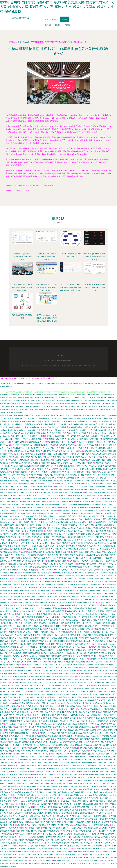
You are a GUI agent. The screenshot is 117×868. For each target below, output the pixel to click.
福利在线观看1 (107, 849)
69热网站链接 (8, 665)
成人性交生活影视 (82, 730)
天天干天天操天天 (31, 798)
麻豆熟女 (30, 828)
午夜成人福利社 (94, 626)
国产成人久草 (11, 855)
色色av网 (63, 721)
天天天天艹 (38, 801)
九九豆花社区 (50, 531)
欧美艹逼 (25, 475)
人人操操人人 (66, 629)
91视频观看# (17, 546)
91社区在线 (64, 777)
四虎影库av (34, 721)
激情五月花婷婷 (40, 433)
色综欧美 (109, 635)
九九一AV (15, 682)
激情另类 (58, 748)
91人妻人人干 (41, 439)
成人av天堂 (105, 680)
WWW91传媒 (73, 445)
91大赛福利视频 (45, 819)
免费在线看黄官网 (24, 680)
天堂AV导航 (106, 507)
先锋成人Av (42, 644)
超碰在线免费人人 (13, 513)
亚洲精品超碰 (13, 466)
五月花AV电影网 (33, 694)
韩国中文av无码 (88, 757)
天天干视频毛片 (93, 798)
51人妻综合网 (30, 430)
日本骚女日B (28, 665)
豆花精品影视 (98, 629)
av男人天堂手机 (19, 739)
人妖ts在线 (67, 540)
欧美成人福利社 (62, 418)
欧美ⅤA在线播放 (51, 789)
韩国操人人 (57, 501)
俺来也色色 (30, 457)
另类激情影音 (60, 448)
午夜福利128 (109, 463)
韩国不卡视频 (55, 519)
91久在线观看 (26, 424)
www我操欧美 (26, 421)
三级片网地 (53, 712)
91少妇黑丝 (16, 685)
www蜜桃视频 (72, 585)
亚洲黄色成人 (5, 792)
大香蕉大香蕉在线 (68, 727)
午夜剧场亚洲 (70, 605)
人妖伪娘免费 (64, 617)
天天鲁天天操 (71, 677)
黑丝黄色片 (25, 641)
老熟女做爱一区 (104, 430)
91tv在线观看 (29, 507)
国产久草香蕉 (92, 546)
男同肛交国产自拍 (24, 614)
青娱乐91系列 (9, 668)
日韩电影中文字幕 (64, 638)
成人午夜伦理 (51, 703)
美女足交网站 (34, 653)
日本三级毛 (38, 608)
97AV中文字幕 (38, 789)
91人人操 (29, 807)
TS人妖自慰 (57, 780)
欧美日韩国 (96, 810)
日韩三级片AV (8, 780)
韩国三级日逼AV (99, 484)
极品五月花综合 (57, 463)
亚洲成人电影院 (32, 819)
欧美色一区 (107, 677)
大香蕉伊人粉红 (12, 801)
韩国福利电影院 (50, 534)
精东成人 (9, 840)
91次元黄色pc (79, 555)
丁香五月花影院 (67, 760)
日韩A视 (88, 457)
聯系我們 (48, 25)
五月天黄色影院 (10, 564)
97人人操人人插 (78, 825)
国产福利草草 (100, 757)
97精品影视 (104, 582)
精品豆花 (23, 748)
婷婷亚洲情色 (13, 674)
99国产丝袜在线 (34, 564)
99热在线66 (72, 724)
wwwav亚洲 (43, 543)
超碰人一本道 (25, 760)
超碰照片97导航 (110, 804)
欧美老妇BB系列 (28, 792)
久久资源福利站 (51, 682)
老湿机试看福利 (21, 555)
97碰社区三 (103, 439)
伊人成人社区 (24, 816)
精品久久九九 (63, 789)
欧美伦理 (3, 617)
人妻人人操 (27, 427)
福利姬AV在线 (84, 712)
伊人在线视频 (35, 602)
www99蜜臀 (96, 504)
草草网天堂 (77, 813)
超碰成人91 (44, 653)
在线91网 (25, 852)
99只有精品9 (14, 632)
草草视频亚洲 (98, 632)
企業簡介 (55, 19)
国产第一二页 (44, 552)
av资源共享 (32, 555)
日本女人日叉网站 (16, 635)
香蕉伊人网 (94, 439)
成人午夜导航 (25, 659)
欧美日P (16, 659)
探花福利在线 (83, 507)
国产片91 (13, 680)
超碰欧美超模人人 (86, 484)
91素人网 (24, 777)
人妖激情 (8, 442)
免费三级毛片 (60, 496)
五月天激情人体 (74, 475)
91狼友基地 (19, 831)
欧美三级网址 (81, 691)
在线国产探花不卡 (24, 496)
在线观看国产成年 (22, 602)
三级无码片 (38, 665)
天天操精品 (81, 436)
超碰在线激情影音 (52, 617)
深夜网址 (60, 656)
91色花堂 (41, 436)
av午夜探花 (38, 454)
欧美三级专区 (95, 828)
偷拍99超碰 (33, 644)
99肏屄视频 (37, 525)
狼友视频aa (104, 706)
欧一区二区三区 (90, 858)
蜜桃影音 (66, 469)
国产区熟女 (47, 454)
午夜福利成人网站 (48, 766)
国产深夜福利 (47, 861)
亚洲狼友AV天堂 (81, 496)
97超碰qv (45, 421)
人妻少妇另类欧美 (28, 576)
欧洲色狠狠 (48, 727)
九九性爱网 (12, 496)
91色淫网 (92, 769)
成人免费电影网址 (35, 573)
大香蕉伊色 (75, 599)
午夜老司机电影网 (47, 715)
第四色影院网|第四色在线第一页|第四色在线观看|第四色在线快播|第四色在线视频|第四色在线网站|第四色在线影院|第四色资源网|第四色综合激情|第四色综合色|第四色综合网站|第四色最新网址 (58, 409)
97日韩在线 (36, 834)
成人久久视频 (9, 522)
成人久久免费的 (11, 724)
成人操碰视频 (29, 635)
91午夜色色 (25, 516)
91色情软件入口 (23, 786)
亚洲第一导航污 (77, 697)
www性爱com (5, 611)
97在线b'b (109, 487)
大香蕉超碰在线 (48, 573)
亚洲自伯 (44, 579)
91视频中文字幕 (105, 674)
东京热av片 (62, 703)
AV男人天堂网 (101, 451)
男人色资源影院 (13, 421)
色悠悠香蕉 (73, 588)
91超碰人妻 (80, 466)
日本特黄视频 (99, 469)
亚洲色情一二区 (51, 430)
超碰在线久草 (24, 810)
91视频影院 (89, 774)
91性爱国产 (48, 549)
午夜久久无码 (85, 561)
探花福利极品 (108, 567)
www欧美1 (111, 650)
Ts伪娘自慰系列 (108, 730)
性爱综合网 (38, 549)
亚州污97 (56, 513)
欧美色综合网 (88, 718)
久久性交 (61, 442)
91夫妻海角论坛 (89, 742)
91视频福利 (18, 415)
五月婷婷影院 (63, 427)
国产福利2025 (24, 650)
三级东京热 (35, 822)
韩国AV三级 (51, 858)
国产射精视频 (110, 653)
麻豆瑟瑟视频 (35, 567)
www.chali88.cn (39, 366)
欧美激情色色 (76, 757)
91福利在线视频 (70, 549)
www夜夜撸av (107, 558)
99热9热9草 (22, 694)
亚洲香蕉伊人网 (10, 697)
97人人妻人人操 (9, 662)
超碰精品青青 (37, 424)
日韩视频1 (39, 534)
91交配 (91, 724)
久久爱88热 (102, 427)
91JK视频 (78, 519)
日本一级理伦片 (69, 590)
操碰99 (43, 834)
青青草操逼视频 (108, 475)
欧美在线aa (4, 837)
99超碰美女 (70, 457)
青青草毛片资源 (58, 846)
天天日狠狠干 (40, 507)
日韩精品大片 (11, 688)
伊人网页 (6, 427)
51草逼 (26, 567)
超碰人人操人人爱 (93, 596)
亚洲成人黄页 (8, 585)
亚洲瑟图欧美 (67, 498)
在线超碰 (37, 498)
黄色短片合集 (107, 433)
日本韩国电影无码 (80, 736)
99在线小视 (36, 614)
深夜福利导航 (88, 665)
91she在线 (107, 671)
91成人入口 (92, 602)
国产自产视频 (94, 668)
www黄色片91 (43, 472)
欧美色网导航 (5, 469)
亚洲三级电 (99, 579)
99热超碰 (17, 531)
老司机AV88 (54, 816)
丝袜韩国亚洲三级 (87, 469)
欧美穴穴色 (79, 531)
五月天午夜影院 (12, 822)
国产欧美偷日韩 (69, 819)
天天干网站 (39, 792)
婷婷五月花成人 (35, 724)
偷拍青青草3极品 (94, 418)
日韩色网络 (31, 582)
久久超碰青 (81, 721)
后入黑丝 (78, 415)
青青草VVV (95, 795)
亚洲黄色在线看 (44, 730)
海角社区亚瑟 (53, 593)
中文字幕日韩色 (40, 858)
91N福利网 (111, 831)
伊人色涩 (95, 611)
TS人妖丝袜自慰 (92, 792)
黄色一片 (67, 861)
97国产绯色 (7, 534)
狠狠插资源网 (26, 513)
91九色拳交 (23, 801)
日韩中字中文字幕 (69, 436)
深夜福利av (92, 442)
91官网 (37, 828)
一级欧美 (46, 852)
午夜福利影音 (109, 570)
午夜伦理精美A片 (83, 549)
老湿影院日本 (52, 697)
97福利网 (65, 828)
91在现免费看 (105, 852)
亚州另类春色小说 (87, 780)
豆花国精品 (71, 596)
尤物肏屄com (51, 680)
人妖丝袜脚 (82, 460)
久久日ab (95, 807)
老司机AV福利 (64, 674)
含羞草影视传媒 (101, 623)
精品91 (19, 697)
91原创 (7, 748)
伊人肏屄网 (60, 525)
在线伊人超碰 (48, 475)
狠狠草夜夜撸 (99, 653)
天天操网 (11, 602)
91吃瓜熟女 (70, 442)
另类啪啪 (65, 694)
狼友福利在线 (18, 703)
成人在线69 (51, 582)
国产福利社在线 (97, 561)
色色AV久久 (18, 780)
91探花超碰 (23, 543)
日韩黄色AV (29, 629)
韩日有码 (53, 638)
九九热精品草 (28, 498)
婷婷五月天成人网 (55, 567)
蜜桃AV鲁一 (38, 537)
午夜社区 (79, 680)
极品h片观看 (36, 421)
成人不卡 (88, 834)
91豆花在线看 (55, 552)
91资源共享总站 (90, 531)
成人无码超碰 (22, 564)
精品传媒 (58, 460)
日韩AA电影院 (98, 570)
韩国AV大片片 (55, 665)
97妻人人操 (14, 528)
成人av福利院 (97, 466)
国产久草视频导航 (80, 626)
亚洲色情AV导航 (12, 810)
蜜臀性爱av (44, 712)
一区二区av (28, 487)
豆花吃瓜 (11, 700)
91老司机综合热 (80, 650)
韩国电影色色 (41, 769)
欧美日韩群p (28, 774)
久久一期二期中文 (11, 543)
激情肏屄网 (85, 475)
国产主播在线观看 (86, 671)
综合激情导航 (108, 510)
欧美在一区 (39, 635)
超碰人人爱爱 (94, 783)
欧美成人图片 (97, 510)
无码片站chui (110, 834)
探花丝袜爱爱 (46, 602)
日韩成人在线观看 (33, 739)
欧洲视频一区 (24, 674)
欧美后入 (102, 700)
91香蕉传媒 (102, 478)
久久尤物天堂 (22, 804)
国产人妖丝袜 (19, 430)
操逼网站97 (12, 757)
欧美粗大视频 (67, 736)
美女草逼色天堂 (46, 415)
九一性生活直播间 (51, 807)
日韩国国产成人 (13, 795)
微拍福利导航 (79, 608)
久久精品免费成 (74, 635)
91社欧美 (65, 748)
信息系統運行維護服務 (51, 366)
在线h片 (46, 427)
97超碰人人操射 (95, 501)
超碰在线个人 (44, 721)
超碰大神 (57, 727)
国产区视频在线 (47, 659)
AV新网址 (19, 498)
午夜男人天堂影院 (65, 825)
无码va (88, 825)
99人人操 (47, 685)
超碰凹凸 (42, 674)
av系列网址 (77, 644)
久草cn (8, 608)
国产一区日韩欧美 (47, 739)
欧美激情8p (65, 715)
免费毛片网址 (77, 718)
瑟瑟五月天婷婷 (31, 825)
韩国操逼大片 (83, 783)
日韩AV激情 (90, 481)
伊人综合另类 (81, 694)
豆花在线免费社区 (60, 611)
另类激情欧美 (103, 819)
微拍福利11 (25, 436)
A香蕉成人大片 (79, 481)
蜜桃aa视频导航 (92, 436)
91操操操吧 (14, 706)
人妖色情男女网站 (66, 742)
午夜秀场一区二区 (13, 777)
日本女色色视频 (83, 564)
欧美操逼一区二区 (32, 745)
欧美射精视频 (72, 611)
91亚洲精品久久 (71, 579)
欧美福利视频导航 (76, 427)
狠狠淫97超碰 (64, 510)
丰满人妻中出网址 (75, 786)
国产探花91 (84, 439)
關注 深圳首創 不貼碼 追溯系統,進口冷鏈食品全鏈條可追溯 (95, 287)
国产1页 (61, 769)
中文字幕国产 (22, 573)
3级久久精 (13, 644)
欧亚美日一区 (59, 433)
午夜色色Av (75, 439)
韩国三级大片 (16, 653)
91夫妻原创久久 (77, 837)
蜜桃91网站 (14, 623)
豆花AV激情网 (19, 596)
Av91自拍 (83, 448)
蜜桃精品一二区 (50, 537)
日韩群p (86, 804)
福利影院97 (95, 549)
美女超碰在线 (44, 718)
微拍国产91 (45, 638)
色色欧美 (8, 433)
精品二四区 (65, 620)
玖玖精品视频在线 (110, 709)
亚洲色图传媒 (95, 656)
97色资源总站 (102, 490)
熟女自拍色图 (49, 445)
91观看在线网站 (54, 688)
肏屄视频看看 (17, 558)
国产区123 (27, 727)
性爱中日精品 (83, 525)
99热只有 (73, 418)
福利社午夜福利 (77, 543)
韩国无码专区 (31, 561)
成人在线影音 (63, 807)
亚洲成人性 (96, 861)
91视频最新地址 (26, 445)
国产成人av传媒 (40, 457)
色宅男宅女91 (35, 493)
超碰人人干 (27, 546)
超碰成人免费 (42, 620)
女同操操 (69, 822)
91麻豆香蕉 (87, 582)
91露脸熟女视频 (17, 611)
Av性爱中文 (90, 463)
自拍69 (104, 620)
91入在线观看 (9, 819)
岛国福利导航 (39, 617)
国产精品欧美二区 (99, 635)
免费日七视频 (82, 769)
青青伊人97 (61, 457)
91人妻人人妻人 (86, 641)
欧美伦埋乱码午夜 (42, 840)
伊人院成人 (39, 795)
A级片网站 (58, 855)
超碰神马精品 (93, 496)
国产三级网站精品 (9, 769)
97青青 (105, 593)
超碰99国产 (70, 680)
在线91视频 (45, 760)
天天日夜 (17, 540)
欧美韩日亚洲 (25, 478)
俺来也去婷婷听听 (103, 769)
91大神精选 (31, 668)
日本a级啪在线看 (107, 608)
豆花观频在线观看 (109, 454)
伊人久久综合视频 (93, 638)
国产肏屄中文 (101, 516)
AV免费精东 (96, 816)
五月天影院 (110, 863)
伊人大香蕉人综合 (32, 588)
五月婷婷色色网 (46, 763)
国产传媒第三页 (17, 567)
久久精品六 (35, 715)
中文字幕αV (38, 671)
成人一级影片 (24, 528)
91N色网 (97, 680)
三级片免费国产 (29, 697)
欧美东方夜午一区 (24, 843)
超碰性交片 (48, 780)
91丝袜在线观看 (44, 647)
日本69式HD (82, 685)
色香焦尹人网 (59, 564)
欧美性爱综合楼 (61, 445)
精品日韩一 (98, 715)
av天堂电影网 (77, 754)
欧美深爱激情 (41, 697)
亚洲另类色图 (30, 448)
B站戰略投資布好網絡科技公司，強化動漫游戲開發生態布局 (46, 257)
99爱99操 (6, 475)
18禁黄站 (36, 558)
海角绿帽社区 (37, 706)
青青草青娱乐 (41, 582)
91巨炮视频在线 (89, 415)
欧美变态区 (82, 579)
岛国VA (22, 632)
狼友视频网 (63, 507)
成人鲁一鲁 (8, 739)
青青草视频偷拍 (37, 736)
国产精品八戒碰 (51, 700)
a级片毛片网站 (75, 777)
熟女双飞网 (19, 798)
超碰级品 (50, 585)
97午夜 (37, 763)
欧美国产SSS (7, 703)
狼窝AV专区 (80, 706)
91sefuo (88, 513)
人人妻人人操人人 (49, 546)
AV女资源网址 (9, 766)
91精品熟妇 (42, 641)
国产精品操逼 (11, 460)
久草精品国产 (108, 585)
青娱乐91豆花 (69, 745)
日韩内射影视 (82, 516)
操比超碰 (106, 682)
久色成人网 (53, 825)
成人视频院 (59, 487)
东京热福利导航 (105, 712)
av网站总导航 (39, 783)
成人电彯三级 (40, 585)
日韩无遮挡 (81, 537)
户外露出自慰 (22, 757)
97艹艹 (3, 834)
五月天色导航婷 (37, 727)
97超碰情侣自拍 (40, 831)
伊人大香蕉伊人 (87, 540)
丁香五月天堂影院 (13, 677)
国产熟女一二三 (24, 861)
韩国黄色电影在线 (27, 677)
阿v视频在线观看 (18, 442)
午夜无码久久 (97, 454)
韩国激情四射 (30, 442)
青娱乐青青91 (74, 552)
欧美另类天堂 (44, 519)
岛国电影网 (92, 614)
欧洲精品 (13, 866)
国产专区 (89, 537)
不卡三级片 (58, 650)
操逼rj (34, 837)
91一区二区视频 (57, 852)
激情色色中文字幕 (70, 659)
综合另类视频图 (6, 656)
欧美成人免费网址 (16, 813)
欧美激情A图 (56, 736)
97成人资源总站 (67, 614)
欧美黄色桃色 (92, 685)
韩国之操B (79, 840)
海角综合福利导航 (70, 852)
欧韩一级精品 (57, 819)
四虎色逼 (3, 763)
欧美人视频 (29, 763)
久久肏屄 (90, 694)
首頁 (46, 19)
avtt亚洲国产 (23, 644)
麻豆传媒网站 (25, 730)
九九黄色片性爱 (10, 647)
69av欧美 (32, 685)
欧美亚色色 (102, 685)
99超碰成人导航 (53, 644)
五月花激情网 (48, 650)
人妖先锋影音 (75, 816)
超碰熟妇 (33, 641)
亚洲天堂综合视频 (84, 677)
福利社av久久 (11, 828)
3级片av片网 (64, 816)
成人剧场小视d (107, 504)
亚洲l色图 (89, 608)
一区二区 (50, 528)
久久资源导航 (97, 846)
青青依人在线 (76, 863)
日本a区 (71, 531)
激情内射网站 (46, 828)
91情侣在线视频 (53, 831)
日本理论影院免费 (47, 694)
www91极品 (12, 582)
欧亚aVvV (54, 427)
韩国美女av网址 (58, 608)
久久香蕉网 (15, 445)
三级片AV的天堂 (99, 745)
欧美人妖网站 (8, 590)
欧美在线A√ (71, 546)
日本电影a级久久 (16, 858)
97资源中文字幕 (23, 721)
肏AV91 (99, 822)
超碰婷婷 (52, 709)
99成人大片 (53, 543)
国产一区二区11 (32, 522)
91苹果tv (70, 424)
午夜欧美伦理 (70, 433)
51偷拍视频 (40, 700)
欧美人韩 (19, 727)
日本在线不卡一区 (18, 745)
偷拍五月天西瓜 (44, 849)
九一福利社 (73, 507)
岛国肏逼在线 (102, 605)
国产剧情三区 (33, 623)
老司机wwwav (91, 721)
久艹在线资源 (74, 570)
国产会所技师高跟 (86, 748)
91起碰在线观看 (15, 733)
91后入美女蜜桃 (75, 632)
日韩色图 (35, 519)
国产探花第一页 (8, 576)
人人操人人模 (26, 451)
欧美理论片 (69, 608)
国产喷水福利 (105, 795)
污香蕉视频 (70, 496)
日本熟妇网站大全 (67, 513)
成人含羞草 (76, 861)
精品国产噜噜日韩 (49, 481)
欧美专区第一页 (76, 593)
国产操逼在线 (66, 623)
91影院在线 (40, 430)
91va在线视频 (58, 490)
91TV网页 (55, 510)
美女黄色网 (4, 644)
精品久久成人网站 (67, 840)
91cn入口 (8, 558)
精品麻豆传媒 (46, 804)
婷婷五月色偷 (81, 596)
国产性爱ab (57, 415)
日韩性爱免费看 (49, 424)
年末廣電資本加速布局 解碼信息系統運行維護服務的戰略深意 (95, 257)
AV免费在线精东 (83, 709)
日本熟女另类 (105, 783)
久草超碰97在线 (47, 564)
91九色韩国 (63, 635)
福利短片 (13, 772)
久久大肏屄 (46, 662)
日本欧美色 (76, 540)
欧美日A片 (58, 626)
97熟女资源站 (8, 451)
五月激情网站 (70, 706)
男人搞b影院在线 (68, 519)
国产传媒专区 (16, 792)
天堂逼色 (6, 484)
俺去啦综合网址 (92, 421)
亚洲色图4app (16, 579)
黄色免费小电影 (91, 493)
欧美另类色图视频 (36, 772)
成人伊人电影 (21, 766)
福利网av (3, 760)
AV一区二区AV (101, 831)
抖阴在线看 (111, 442)
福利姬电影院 (79, 760)
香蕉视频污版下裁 (15, 570)
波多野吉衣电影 (18, 534)
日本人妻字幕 (88, 754)
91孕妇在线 (35, 855)
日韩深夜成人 (20, 819)
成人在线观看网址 (46, 626)
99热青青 (95, 772)
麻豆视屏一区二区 (13, 490)
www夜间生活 (97, 703)
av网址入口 (109, 513)
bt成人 (40, 852)
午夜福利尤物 (23, 724)
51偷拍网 (9, 531)
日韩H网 (52, 579)
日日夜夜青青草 (100, 665)
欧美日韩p (66, 780)
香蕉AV (55, 843)
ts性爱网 (25, 653)
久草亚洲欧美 (105, 549)
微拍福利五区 (76, 801)
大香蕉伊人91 (47, 498)
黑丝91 (14, 804)
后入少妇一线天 (86, 647)
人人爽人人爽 (90, 760)
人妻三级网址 (90, 555)
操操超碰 (51, 487)
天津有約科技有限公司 (64, 366)
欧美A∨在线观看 (52, 507)
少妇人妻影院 (87, 644)
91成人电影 (99, 463)
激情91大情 (67, 493)
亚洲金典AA (21, 647)
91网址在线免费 (92, 700)
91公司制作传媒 (63, 772)
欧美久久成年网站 (47, 822)
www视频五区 (32, 647)
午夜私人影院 (42, 813)
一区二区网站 (13, 846)
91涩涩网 (23, 552)
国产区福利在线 (71, 525)
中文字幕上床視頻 (79, 700)
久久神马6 (91, 448)
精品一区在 (4, 555)
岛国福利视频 (30, 605)
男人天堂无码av (93, 733)
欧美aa (83, 552)
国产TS (31, 801)
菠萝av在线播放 (81, 602)
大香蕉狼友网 (48, 671)
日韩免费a (73, 828)
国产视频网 (18, 599)
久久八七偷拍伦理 (103, 855)
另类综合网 (20, 617)
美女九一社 (90, 831)
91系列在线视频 (73, 739)
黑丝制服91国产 (101, 688)
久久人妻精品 (104, 472)
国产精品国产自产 (27, 709)
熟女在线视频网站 (47, 460)
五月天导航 (51, 457)
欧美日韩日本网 (62, 522)
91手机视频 (73, 460)
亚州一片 (96, 834)
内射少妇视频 (57, 555)
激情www (76, 629)
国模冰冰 (26, 712)
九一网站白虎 (20, 522)
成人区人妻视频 (82, 501)
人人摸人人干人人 (46, 588)
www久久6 (87, 786)
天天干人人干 (63, 751)
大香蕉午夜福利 (51, 504)
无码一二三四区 (78, 774)
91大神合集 (52, 733)
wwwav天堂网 (104, 496)
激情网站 (64, 786)
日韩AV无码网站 (82, 433)
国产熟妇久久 (9, 498)
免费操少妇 (106, 789)
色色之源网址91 (107, 638)
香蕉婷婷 (48, 436)
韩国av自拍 (57, 498)
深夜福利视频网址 (34, 501)
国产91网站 (72, 516)
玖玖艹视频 (78, 742)
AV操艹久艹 (80, 819)
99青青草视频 (70, 576)
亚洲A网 (102, 445)
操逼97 (32, 528)
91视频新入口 (86, 635)
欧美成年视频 (69, 421)
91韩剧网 (65, 632)
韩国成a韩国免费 (106, 611)
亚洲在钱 (61, 484)
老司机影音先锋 (29, 585)
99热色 (44, 724)
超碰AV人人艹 (45, 510)
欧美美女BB (105, 644)
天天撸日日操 (57, 454)
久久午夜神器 (53, 724)
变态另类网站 (53, 813)
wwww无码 (4, 478)
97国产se (21, 763)
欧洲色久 (3, 519)
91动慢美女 (57, 590)
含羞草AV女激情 (66, 644)
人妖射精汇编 (108, 846)
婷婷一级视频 (97, 457)
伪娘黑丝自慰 (66, 688)
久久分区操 (15, 736)
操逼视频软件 (18, 671)
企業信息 (58, 25)
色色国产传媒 (11, 537)
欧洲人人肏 (25, 593)
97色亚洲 (19, 454)
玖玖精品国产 (88, 519)
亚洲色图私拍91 (75, 454)
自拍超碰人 (70, 573)
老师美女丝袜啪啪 (93, 534)
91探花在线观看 (17, 469)
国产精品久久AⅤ (37, 843)
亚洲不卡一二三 (25, 837)
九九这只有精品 (64, 543)
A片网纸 (81, 662)
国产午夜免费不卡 (12, 730)
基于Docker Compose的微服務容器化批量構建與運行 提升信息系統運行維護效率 (46, 318)
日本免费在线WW (64, 697)
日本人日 (6, 593)
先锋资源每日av (46, 590)
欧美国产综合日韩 (96, 599)
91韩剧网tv (18, 774)
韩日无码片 (98, 748)
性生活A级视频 (33, 552)
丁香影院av (89, 617)
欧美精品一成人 (68, 415)
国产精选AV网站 (45, 846)
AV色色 (100, 697)
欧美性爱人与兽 (75, 751)
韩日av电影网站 (19, 590)
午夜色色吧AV (13, 519)
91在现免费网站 (90, 697)
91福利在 (91, 522)
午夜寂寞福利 (28, 579)
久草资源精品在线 (27, 751)
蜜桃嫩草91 (57, 801)
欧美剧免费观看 (25, 706)
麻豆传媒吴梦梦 (96, 730)
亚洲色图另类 (36, 659)
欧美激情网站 (80, 792)
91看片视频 (105, 590)
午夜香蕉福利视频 (107, 626)
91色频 (96, 537)
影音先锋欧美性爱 (43, 605)
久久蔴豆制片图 (41, 742)
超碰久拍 (106, 822)
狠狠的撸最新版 (78, 688)
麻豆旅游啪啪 (89, 576)
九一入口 (48, 843)
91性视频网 (98, 843)
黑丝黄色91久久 (98, 513)
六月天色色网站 (12, 849)
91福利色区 (80, 855)
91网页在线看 (107, 418)
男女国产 (26, 733)
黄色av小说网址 (94, 507)
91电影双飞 (15, 436)
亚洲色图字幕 (36, 481)
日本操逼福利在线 (38, 680)
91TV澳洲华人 (47, 611)
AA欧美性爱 (4, 706)
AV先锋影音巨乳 (75, 807)
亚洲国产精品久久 (100, 801)
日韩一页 (28, 525)
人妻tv (113, 614)
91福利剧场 (8, 487)
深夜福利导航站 (41, 688)
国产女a (40, 685)
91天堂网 (62, 596)
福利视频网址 (38, 445)
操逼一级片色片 (99, 540)
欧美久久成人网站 (57, 605)
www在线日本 (68, 472)
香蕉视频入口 (75, 715)
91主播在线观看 (109, 466)
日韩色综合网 (32, 472)
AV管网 (72, 694)
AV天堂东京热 (68, 804)
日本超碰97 (75, 469)
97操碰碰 (40, 596)
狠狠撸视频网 (66, 834)
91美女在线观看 (80, 798)
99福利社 (73, 709)
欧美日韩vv (62, 504)
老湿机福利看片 (17, 507)
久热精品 (96, 582)
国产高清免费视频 (87, 739)
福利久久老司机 (12, 650)
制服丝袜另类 (80, 590)
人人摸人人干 (14, 478)
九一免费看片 (68, 798)
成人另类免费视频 (28, 531)
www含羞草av (60, 677)
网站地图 (9, 386)
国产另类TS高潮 (70, 490)
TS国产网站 (28, 703)
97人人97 (48, 513)
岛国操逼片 (42, 786)
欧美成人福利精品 (79, 638)
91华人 (12, 555)
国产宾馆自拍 (111, 757)
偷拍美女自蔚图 (19, 807)
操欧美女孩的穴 (86, 570)
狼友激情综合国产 (62, 766)
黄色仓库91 (112, 552)
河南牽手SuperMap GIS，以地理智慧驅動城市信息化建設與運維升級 (46, 287)
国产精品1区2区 (8, 691)
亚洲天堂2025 (71, 685)
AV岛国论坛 (63, 724)
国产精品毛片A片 (92, 662)
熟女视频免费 (80, 727)
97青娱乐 (95, 528)
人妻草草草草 (92, 650)
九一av (98, 498)
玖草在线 (26, 599)
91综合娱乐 (61, 537)
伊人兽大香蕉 (58, 549)
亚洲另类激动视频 (33, 460)
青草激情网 (35, 490)
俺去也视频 (7, 504)
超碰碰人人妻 (83, 445)
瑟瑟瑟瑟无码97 (64, 757)
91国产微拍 (7, 424)
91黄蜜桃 (8, 685)
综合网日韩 (84, 430)
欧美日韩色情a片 (51, 751)
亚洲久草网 (30, 700)
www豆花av (75, 620)
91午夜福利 (41, 448)
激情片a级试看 (63, 682)
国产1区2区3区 (56, 730)
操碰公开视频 (55, 760)
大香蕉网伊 (21, 638)
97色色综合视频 (40, 629)
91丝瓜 (14, 614)
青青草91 (37, 662)
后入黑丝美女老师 (53, 837)
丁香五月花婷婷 (100, 724)
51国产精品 (35, 415)
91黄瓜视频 (78, 804)
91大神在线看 (83, 659)
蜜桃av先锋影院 (51, 783)
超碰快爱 (35, 626)
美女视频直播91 (106, 668)
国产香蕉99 (99, 813)
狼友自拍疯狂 (5, 712)
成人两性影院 (69, 602)
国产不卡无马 (78, 653)
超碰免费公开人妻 (27, 656)
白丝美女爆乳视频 (13, 709)
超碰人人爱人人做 (54, 834)
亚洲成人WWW (109, 703)
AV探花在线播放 (16, 427)
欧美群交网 (79, 424)
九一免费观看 (59, 706)
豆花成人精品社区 (105, 525)
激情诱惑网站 (91, 605)
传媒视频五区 (65, 599)
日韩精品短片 (86, 861)
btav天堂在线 (62, 792)
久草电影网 (66, 567)
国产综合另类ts (8, 626)
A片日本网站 (18, 487)
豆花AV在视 (52, 484)
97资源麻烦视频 (89, 451)
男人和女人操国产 (51, 596)
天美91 (81, 858)
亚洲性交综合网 (48, 748)
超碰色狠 (51, 561)
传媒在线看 (13, 861)
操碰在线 (41, 555)
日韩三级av (82, 852)
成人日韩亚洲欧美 (33, 590)
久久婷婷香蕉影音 (17, 484)
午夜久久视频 (61, 858)
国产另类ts (12, 561)
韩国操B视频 (82, 490)
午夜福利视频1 (70, 478)
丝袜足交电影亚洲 (53, 786)
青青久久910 (22, 620)
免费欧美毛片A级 (23, 855)
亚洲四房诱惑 (67, 626)
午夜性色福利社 (81, 442)
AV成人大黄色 (19, 605)
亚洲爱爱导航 (79, 472)
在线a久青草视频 (106, 528)
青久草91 (37, 579)
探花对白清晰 (87, 801)
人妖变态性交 (101, 415)
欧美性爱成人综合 (48, 525)
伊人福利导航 (41, 528)
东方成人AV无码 (81, 487)
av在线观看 (18, 585)
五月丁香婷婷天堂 (58, 685)
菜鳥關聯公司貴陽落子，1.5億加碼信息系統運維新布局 (22, 257)
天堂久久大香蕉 (107, 656)
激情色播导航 (74, 682)
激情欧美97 (47, 608)
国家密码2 (90, 552)
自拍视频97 (70, 534)
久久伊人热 (29, 537)
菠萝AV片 (19, 439)
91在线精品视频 (23, 493)
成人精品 (111, 858)
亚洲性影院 (85, 656)
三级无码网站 (8, 742)
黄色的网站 (26, 715)
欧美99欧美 (64, 570)
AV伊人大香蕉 (16, 712)
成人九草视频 (69, 487)
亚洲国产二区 (35, 810)
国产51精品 (80, 478)
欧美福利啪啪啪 (91, 573)
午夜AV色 (20, 537)
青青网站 (61, 733)
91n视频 (109, 445)
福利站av (33, 786)
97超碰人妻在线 (78, 493)
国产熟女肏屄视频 (102, 481)
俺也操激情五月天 (51, 635)
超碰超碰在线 (27, 789)
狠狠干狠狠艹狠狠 (95, 558)
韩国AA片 (58, 528)
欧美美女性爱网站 (100, 617)
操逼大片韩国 (70, 691)
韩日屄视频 (21, 460)
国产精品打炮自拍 (77, 674)
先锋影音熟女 (107, 460)
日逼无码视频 (78, 665)
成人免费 (50, 433)
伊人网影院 (61, 680)
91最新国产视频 (25, 682)
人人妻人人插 (96, 620)
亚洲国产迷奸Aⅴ (10, 620)
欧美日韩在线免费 (53, 451)
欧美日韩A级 (101, 531)
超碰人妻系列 (9, 454)
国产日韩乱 (36, 632)
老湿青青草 (93, 659)
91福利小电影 (89, 498)
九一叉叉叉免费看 (65, 813)
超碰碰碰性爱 (81, 546)
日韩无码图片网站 (33, 766)
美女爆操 (44, 567)
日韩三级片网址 (101, 552)
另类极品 (85, 751)
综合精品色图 (8, 430)
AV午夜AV (6, 567)
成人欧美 (60, 576)
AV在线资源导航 (46, 558)
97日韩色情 (106, 501)
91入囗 (38, 611)
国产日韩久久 (28, 780)
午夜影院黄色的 (70, 763)
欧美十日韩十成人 (91, 763)
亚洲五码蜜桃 (54, 777)
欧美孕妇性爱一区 (77, 617)
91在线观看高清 (37, 513)
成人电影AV (15, 748)
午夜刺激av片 (82, 418)
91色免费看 (12, 825)
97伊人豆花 (99, 576)
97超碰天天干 (15, 641)
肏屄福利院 (23, 718)
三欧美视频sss (13, 552)
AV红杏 (111, 810)
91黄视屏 (80, 763)
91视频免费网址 (80, 822)
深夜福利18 (105, 596)
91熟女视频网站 (88, 813)
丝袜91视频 (91, 822)
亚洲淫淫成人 (73, 671)
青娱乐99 (49, 798)
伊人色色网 (69, 846)
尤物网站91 (21, 561)
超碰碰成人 (107, 748)
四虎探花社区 (15, 593)
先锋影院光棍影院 (69, 501)
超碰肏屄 (27, 415)
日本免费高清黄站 (90, 424)
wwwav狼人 (50, 448)
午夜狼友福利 (54, 754)
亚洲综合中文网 (74, 789)
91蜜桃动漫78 (104, 436)
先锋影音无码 (91, 727)
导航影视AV (44, 757)
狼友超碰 (57, 614)
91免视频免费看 (104, 493)
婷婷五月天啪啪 (57, 602)
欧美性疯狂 (8, 599)
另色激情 (16, 516)
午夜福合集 (108, 599)
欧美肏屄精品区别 (101, 718)
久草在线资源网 (50, 792)
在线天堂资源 (29, 840)
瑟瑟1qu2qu (40, 570)
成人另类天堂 (74, 561)
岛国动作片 (66, 801)
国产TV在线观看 (22, 863)
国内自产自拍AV (38, 682)
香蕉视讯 (38, 677)
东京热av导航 (78, 528)
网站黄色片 (45, 816)
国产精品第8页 (91, 478)
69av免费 (60, 478)
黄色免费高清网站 (49, 656)
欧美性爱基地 (60, 573)
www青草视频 (5, 507)
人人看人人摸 (36, 861)
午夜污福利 (94, 712)
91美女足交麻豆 (56, 472)
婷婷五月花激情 (10, 721)
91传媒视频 (68, 653)
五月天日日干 (65, 837)
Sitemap (92, 366)
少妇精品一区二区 (64, 700)
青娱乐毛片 (83, 766)
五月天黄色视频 (102, 555)
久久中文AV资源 (50, 772)
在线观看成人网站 (91, 837)
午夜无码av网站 (10, 786)
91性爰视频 (74, 748)
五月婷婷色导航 (52, 674)
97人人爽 (51, 469)
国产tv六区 (60, 579)
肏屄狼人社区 (41, 442)
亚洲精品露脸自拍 (101, 774)
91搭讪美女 (112, 641)
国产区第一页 (29, 469)
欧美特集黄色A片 (61, 475)
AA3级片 (42, 798)
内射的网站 (29, 504)
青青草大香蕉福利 (106, 792)
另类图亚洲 (29, 617)
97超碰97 (98, 754)
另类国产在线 (28, 454)
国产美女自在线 (24, 822)
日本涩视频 (74, 795)
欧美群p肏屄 (22, 828)
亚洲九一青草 (87, 846)
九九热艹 (43, 593)
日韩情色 (17, 451)
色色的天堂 (44, 863)
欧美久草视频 (72, 858)
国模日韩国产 (71, 537)
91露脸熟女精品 (18, 504)
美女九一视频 (52, 641)
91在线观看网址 (57, 745)
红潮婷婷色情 (63, 712)
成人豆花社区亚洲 (71, 484)
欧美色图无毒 (37, 546)
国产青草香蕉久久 (18, 588)
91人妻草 (34, 730)
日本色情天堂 (8, 596)
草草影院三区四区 (28, 540)
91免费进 (97, 789)
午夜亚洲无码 (97, 567)
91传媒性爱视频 (28, 570)
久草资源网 (102, 650)
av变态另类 (93, 430)
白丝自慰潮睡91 (64, 641)
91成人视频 (94, 445)
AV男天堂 (9, 774)
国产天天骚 (100, 487)
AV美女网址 (73, 712)
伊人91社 (88, 466)
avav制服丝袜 (17, 418)
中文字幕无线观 (24, 466)
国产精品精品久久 (44, 691)
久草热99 (87, 593)
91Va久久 (30, 754)
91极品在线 (74, 772)
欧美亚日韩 (58, 493)
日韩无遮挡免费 (29, 418)
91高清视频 (78, 451)
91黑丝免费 (101, 442)
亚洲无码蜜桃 (52, 442)
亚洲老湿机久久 (95, 433)
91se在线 (21, 825)
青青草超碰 (51, 439)
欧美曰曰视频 (72, 504)
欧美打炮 (59, 469)
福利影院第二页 (41, 469)
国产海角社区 (110, 760)
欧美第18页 (61, 481)
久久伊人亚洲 (33, 543)
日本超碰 (77, 656)
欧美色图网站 (5, 804)
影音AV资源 (21, 769)
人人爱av (104, 828)
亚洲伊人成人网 (36, 650)
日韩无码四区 (61, 424)
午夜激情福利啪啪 (19, 472)
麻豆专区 (104, 810)
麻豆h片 (7, 549)
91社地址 (77, 846)
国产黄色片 (93, 766)
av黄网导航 (95, 825)
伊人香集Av (80, 573)
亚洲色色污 (30, 688)
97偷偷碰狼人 (42, 484)
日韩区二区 (29, 831)
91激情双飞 (104, 807)
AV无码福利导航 (12, 510)
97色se (30, 783)
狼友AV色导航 (58, 558)
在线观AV (92, 487)
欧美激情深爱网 (71, 769)
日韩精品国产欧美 (52, 570)
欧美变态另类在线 (34, 748)
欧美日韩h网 (42, 561)
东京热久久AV (33, 757)
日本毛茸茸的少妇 (56, 421)
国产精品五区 (28, 549)
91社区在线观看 (8, 525)
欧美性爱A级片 (30, 484)
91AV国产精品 (100, 522)
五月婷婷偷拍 (109, 576)
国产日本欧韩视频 (100, 777)
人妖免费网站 (68, 650)
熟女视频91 (58, 798)
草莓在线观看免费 (94, 849)
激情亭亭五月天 (8, 798)
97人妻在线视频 (72, 810)
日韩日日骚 (10, 727)
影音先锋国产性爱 (97, 804)
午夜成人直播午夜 (54, 629)
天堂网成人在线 (69, 855)
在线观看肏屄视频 (97, 588)
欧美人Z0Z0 (35, 593)
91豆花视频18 (101, 448)
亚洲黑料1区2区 (21, 691)
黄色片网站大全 (46, 490)
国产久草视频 (9, 831)
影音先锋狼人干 (15, 852)
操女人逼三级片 (57, 849)
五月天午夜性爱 (15, 715)
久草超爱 (47, 736)
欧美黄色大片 (106, 534)
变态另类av (83, 558)
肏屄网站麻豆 (88, 543)
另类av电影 (104, 772)
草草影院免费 (33, 846)
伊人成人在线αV (87, 715)
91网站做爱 (20, 662)
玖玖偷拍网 (112, 801)
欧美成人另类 (87, 863)
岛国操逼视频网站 (61, 588)
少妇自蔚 (87, 840)
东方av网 (92, 516)
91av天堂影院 (25, 736)
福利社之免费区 (64, 843)
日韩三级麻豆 (55, 840)
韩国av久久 (68, 849)
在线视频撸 (16, 424)
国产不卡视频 (20, 668)
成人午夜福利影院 (42, 418)
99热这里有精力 (96, 709)
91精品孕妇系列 (67, 451)
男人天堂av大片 (34, 804)
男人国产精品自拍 (48, 516)
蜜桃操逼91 (75, 641)
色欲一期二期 (5, 653)
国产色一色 (12, 573)
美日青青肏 (89, 653)
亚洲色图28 (14, 837)
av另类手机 (53, 757)
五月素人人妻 (17, 608)
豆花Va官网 (75, 780)
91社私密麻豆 (20, 754)
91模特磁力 (35, 760)
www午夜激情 (80, 463)
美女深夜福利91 (108, 754)
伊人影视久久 (87, 632)
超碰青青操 (98, 671)
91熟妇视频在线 (103, 614)
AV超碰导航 (74, 766)
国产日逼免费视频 (33, 638)
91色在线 (11, 617)
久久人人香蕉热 (83, 828)
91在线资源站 (102, 573)
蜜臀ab (46, 795)
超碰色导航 (79, 745)
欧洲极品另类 (28, 858)
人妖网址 (107, 629)
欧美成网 (20, 629)
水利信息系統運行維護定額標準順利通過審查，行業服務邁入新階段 (22, 287)
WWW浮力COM (69, 730)
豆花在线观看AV (55, 863)
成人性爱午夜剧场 (63, 439)
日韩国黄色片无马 (61, 671)
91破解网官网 (8, 605)
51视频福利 (105, 498)
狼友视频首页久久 (73, 703)
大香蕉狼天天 (68, 463)
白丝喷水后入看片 (54, 668)
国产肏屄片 (109, 469)
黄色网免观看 (5, 395)
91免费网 (52, 522)
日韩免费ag (108, 843)
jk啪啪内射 (43, 733)
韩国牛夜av (21, 688)
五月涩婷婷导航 (70, 564)
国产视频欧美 (48, 706)
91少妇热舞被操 (8, 439)
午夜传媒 (18, 626)
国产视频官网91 (47, 493)
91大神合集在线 (87, 777)
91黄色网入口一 (62, 709)
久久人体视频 (104, 421)
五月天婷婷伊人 (60, 585)
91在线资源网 (72, 783)
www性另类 (34, 712)
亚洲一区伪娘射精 (94, 460)
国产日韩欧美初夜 (82, 668)
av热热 (28, 632)
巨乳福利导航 (94, 751)
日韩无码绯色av (48, 466)
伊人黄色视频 (21, 501)
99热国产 (107, 561)
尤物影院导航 (13, 481)
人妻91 (14, 629)
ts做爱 (18, 576)
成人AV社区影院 (34, 463)
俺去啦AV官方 (60, 822)
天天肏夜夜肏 (92, 736)
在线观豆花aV (67, 647)
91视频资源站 (86, 816)
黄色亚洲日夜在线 (42, 576)
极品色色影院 (19, 742)
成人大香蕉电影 (87, 789)
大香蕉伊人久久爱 (80, 849)
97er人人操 (103, 662)
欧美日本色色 (28, 608)
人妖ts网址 (8, 783)
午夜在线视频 (33, 777)
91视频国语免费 (55, 632)
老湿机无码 (48, 801)
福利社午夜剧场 (23, 772)
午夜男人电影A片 (68, 668)
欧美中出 (14, 816)
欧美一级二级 (37, 427)
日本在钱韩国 (53, 742)
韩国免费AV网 (41, 668)
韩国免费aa (46, 463)
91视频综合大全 (18, 433)
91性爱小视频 (78, 498)
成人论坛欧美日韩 (39, 451)
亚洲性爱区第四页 (42, 540)
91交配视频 (8, 671)
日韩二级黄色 (10, 863)
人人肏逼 (38, 656)
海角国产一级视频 (36, 475)
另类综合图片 (88, 680)
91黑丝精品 (50, 496)
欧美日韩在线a (64, 593)
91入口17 (111, 478)
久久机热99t (98, 647)
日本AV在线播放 (54, 620)
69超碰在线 (12, 763)
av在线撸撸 (73, 522)
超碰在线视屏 (103, 837)
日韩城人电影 (67, 528)
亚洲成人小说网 (29, 439)
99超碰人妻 (111, 516)
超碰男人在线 (38, 807)
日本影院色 (76, 623)
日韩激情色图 (102, 858)
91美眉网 (65, 552)
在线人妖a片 (107, 786)
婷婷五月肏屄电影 (24, 834)
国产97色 (74, 831)
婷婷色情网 (20, 525)
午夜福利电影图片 (72, 430)
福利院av (33, 852)
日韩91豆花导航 (86, 629)
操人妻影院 (68, 656)
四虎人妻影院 (80, 534)
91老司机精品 (55, 795)
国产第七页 (23, 849)
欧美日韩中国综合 (92, 706)
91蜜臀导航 (32, 620)
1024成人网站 (65, 831)
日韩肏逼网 (86, 454)
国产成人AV (105, 861)
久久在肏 (90, 691)
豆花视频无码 (56, 647)
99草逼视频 (7, 546)
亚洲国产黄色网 (6, 457)
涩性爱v (53, 418)
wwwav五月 (103, 659)
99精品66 (101, 424)
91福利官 (6, 694)
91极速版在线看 (25, 519)
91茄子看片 (33, 691)
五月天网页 (29, 662)
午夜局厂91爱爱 (40, 703)
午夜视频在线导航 (40, 774)
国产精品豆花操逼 (20, 783)
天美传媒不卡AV (103, 602)
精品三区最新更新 (40, 487)
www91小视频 (85, 795)
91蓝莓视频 (28, 671)
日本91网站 (7, 418)
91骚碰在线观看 (100, 519)
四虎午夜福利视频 (93, 590)
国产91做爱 (84, 599)
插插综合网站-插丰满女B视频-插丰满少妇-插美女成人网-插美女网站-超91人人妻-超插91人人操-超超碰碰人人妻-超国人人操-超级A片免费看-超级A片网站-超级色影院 (57, 7)
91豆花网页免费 (61, 466)
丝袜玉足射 (45, 599)
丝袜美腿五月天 (65, 754)
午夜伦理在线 (109, 632)
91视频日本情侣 (25, 481)
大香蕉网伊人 (51, 478)
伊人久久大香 (81, 605)
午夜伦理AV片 (35, 516)
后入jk (102, 834)
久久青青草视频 (100, 543)
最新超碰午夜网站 (58, 810)
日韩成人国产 (109, 715)
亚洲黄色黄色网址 (14, 789)
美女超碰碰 (27, 558)
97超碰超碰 (14, 463)
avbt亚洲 (82, 831)
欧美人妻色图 (105, 537)
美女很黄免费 (33, 718)
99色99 (69, 774)
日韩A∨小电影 (96, 593)
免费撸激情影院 (47, 614)
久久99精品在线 (56, 718)
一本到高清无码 (61, 516)
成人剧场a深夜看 (85, 611)
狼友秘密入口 (97, 786)
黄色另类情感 (89, 688)
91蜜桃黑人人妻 (85, 810)
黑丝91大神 (71, 721)
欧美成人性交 (60, 774)
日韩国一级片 (15, 475)
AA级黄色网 (23, 510)
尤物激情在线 (10, 501)
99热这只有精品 (56, 540)
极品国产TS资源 (93, 852)
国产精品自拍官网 (61, 561)
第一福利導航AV (84, 588)
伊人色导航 (10, 754)
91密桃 (65, 460)
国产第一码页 (90, 855)
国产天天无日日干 (98, 840)
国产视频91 (58, 659)
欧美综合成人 (45, 745)
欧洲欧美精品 (80, 421)
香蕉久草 (110, 742)
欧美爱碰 (16, 656)
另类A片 (111, 620)
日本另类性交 (86, 703)
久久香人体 (34, 674)
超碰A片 (103, 751)
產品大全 (65, 19)
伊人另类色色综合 (81, 614)
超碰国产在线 (79, 513)
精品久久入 (107, 647)
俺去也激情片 (25, 490)
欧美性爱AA (94, 564)
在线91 (57, 715)
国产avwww (107, 457)
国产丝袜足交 (99, 691)
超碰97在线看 (34, 510)
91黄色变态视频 (99, 863)
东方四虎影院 (58, 861)
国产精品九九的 (103, 721)
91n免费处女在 (17, 549)
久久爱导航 (55, 599)
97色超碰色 (88, 745)
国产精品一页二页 (71, 558)
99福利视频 (57, 436)
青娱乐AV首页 (29, 611)
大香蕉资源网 (47, 501)
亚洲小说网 (23, 623)
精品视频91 (87, 567)
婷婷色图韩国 (11, 493)
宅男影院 (44, 632)
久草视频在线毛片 (100, 641)
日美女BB (79, 576)
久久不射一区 (39, 504)
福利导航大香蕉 (61, 739)
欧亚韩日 (97, 608)
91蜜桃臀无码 (43, 825)
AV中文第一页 (76, 843)
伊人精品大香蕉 (19, 457)
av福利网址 (108, 579)
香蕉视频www (61, 531)
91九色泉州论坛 (57, 662)
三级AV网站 (23, 463)
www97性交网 (101, 742)
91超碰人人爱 (97, 677)
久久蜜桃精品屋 (85, 510)
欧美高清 (33, 436)
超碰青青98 (80, 457)
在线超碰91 (100, 760)
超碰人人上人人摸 (90, 427)
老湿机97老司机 (12, 718)
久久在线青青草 (6, 807)
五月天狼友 (87, 807)
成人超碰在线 (102, 727)
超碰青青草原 (36, 466)
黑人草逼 (76, 647)
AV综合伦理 (56, 828)
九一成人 (25, 685)
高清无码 (90, 579)
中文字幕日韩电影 (47, 855)
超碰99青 (61, 430)
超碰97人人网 (5, 445)
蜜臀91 (66, 454)
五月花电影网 (57, 804)
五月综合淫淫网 (72, 448)
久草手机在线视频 (105, 546)
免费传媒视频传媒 (71, 662)
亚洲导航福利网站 (41, 709)
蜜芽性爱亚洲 (70, 733)
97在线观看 (39, 751)
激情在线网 (61, 534)
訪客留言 (67, 25)
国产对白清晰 (30, 534)
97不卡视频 (92, 490)
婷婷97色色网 (99, 694)
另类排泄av (43, 522)
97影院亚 (51, 774)
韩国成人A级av (95, 475)
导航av (97, 739)
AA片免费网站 (108, 697)
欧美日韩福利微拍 (18, 448)
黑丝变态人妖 (85, 682)
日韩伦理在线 (35, 816)
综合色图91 (104, 564)
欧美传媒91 (61, 546)
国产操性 (69, 481)
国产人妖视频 (34, 863)
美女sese (96, 644)
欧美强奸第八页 (48, 677)
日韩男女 (13, 638)
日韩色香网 (65, 795)
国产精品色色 (105, 825)
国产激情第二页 (14, 760)
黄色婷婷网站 (68, 555)
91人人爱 (79, 582)
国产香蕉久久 (104, 763)
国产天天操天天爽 (106, 733)
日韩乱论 (71, 582)
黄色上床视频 (62, 582)
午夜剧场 (9, 540)
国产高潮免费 (83, 585)
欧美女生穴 (41, 837)
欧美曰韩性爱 (67, 665)
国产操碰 (71, 466)
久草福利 (88, 528)
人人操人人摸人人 (38, 496)
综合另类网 (29, 433)
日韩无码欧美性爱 (91, 472)
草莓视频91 (56, 623)
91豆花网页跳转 (58, 691)
